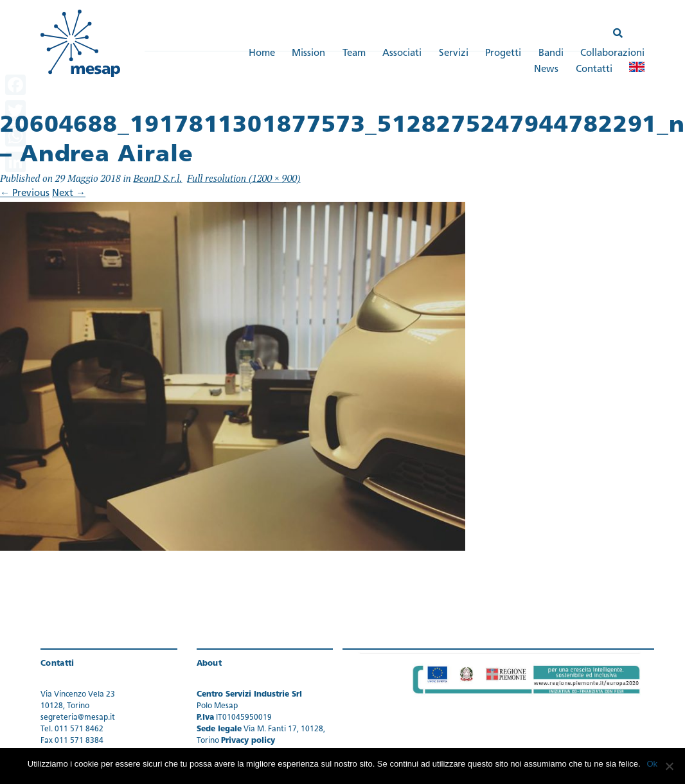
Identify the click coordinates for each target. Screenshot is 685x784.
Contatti (594, 70)
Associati (402, 54)
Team (354, 54)
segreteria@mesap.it (78, 718)
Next (69, 194)
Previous (25, 194)
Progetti (503, 54)
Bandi (551, 54)
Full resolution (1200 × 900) (244, 178)
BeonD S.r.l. (157, 178)
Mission (308, 54)
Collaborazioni (612, 54)
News (546, 70)
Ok (653, 764)
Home (262, 54)
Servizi (454, 54)
